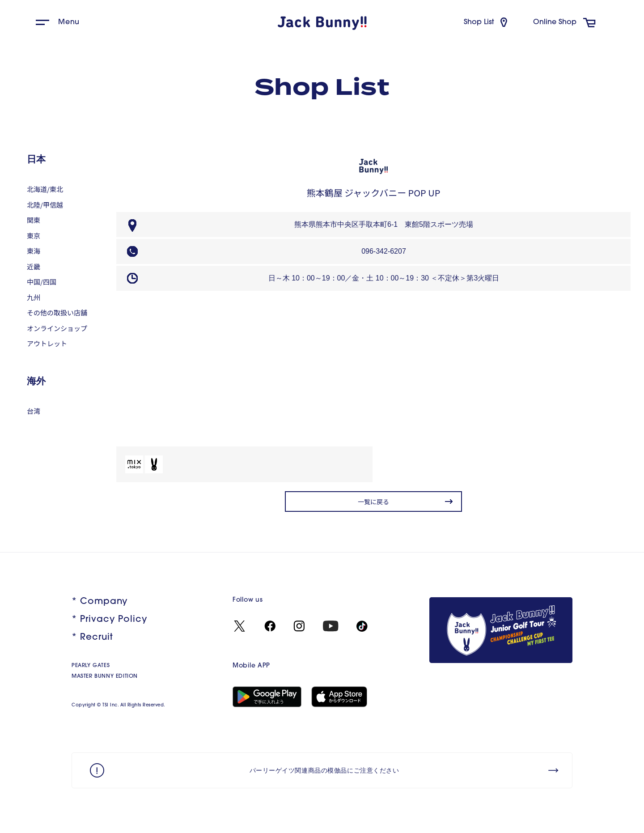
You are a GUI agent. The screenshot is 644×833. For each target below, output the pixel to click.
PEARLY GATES (91, 666)
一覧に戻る (373, 501)
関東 (34, 220)
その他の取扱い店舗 (57, 312)
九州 (34, 297)
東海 (34, 251)
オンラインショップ (57, 328)
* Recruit (92, 637)
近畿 (34, 266)
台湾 (34, 411)
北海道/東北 (45, 189)
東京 (34, 236)
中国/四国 (42, 282)
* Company (100, 602)
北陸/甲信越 (45, 205)
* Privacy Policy (109, 620)
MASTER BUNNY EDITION (105, 676)
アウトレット (47, 343)
